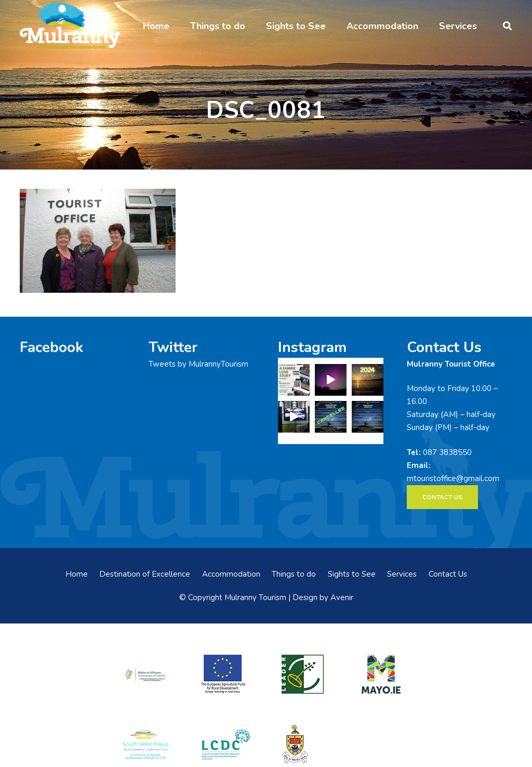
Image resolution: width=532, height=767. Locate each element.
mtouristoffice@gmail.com (453, 478)
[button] (507, 26)
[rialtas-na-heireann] (145, 674)
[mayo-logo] (386, 674)
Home (77, 574)
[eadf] (226, 674)
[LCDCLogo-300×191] (226, 745)
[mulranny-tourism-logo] (70, 26)
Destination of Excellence (145, 574)
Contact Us (448, 574)
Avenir (342, 597)
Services (402, 574)
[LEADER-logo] (306, 674)
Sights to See (352, 574)
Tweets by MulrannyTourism (198, 364)
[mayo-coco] (306, 744)
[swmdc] (145, 744)
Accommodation (231, 574)
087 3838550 (447, 452)
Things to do (294, 574)
